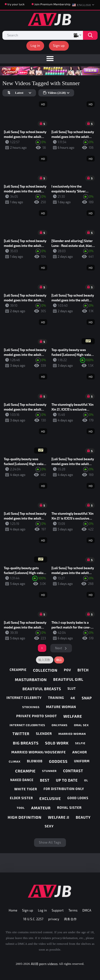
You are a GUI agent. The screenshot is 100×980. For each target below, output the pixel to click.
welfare (73, 716)
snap (87, 698)
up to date (67, 780)
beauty (83, 817)
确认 (59, 660)
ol (86, 780)
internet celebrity (24, 698)
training (56, 698)
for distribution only (64, 789)
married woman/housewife (38, 752)
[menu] (50, 59)
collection (45, 670)
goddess (58, 761)
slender (44, 733)
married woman (72, 734)
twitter (21, 734)
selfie (80, 743)
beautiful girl (68, 679)
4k (73, 698)
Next (59, 648)
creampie (18, 670)
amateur (41, 808)
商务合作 (71, 919)
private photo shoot (37, 716)
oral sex (82, 725)
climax (15, 761)
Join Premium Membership (52, 4)
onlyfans (59, 725)
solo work (57, 743)
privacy (54, 919)
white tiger (26, 789)
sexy (49, 826)
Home (13, 910)
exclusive (50, 798)
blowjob (35, 761)
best (45, 780)
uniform (82, 761)
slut (72, 689)
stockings (31, 707)
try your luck (16, 4)
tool (21, 808)
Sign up (59, 45)
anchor (80, 752)
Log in (35, 45)
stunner (49, 771)
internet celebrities (27, 725)
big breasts (26, 743)
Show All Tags (50, 842)
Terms (73, 910)
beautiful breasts (42, 689)
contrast (73, 771)
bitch (83, 670)
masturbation (31, 679)
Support (58, 910)
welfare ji (59, 817)
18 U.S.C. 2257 (33, 919)
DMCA (87, 910)
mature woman (61, 707)
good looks (78, 798)
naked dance (22, 780)
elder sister (22, 798)
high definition (25, 817)
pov (67, 670)
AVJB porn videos (44, 964)
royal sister (69, 808)
